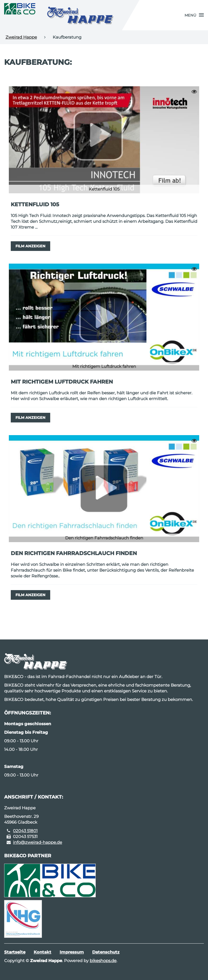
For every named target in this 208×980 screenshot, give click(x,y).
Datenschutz (106, 952)
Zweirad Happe (21, 37)
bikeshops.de (103, 961)
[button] (194, 15)
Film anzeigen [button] (30, 246)
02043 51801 (25, 831)
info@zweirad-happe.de (38, 842)
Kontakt (42, 952)
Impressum (72, 952)
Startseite (15, 952)
